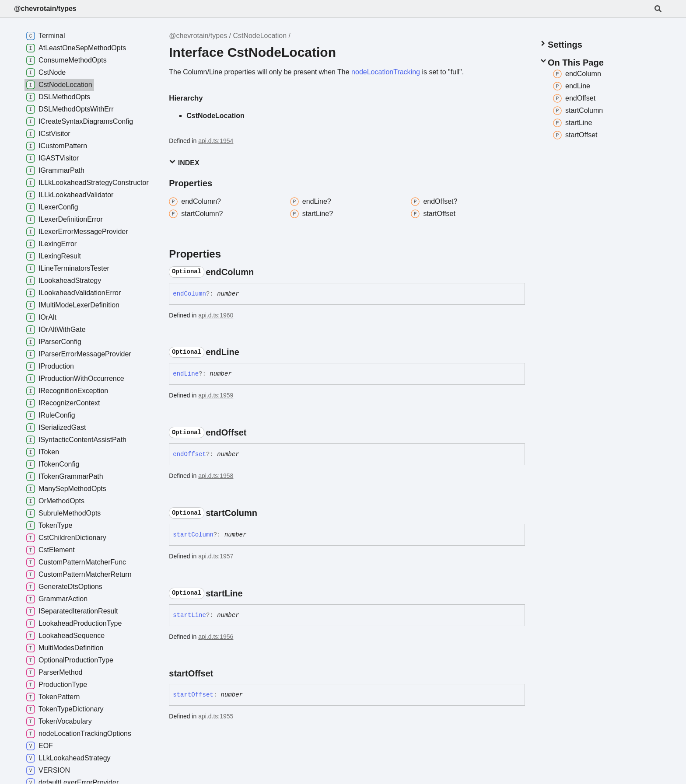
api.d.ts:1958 (216, 476)
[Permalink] (262, 272)
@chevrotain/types (45, 9)
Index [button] (184, 162)
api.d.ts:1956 (216, 637)
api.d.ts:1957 (216, 556)
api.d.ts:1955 (216, 716)
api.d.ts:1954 (216, 141)
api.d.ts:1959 (216, 395)
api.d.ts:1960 (216, 315)
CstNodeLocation (260, 36)
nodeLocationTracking (386, 72)
